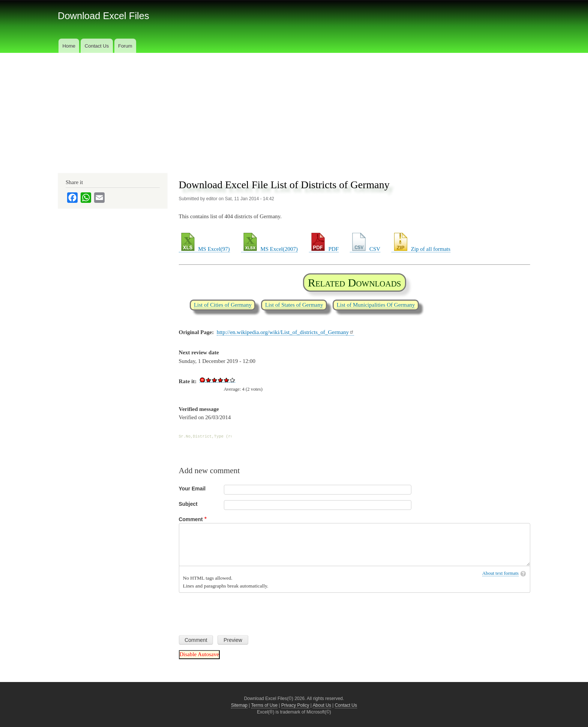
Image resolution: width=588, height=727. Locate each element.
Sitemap (239, 705)
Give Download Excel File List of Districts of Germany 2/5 (214, 380)
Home (69, 46)
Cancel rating (202, 380)
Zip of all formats (421, 249)
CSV (365, 249)
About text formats (500, 573)
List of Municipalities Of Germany (376, 305)
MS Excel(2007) (269, 249)
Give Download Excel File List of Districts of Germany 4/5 (226, 380)
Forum (125, 46)
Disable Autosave (199, 654)
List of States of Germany (294, 305)
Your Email (192, 489)
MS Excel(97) (204, 249)
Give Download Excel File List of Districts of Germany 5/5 (232, 380)
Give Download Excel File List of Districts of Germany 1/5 (208, 380)
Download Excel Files (103, 16)
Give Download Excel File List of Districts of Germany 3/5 (220, 380)
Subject (188, 504)
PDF (324, 249)
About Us (322, 705)
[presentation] (236, 611)
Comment (191, 519)
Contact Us (97, 46)
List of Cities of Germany (223, 305)
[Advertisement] (294, 109)
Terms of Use (265, 705)
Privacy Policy (295, 705)
